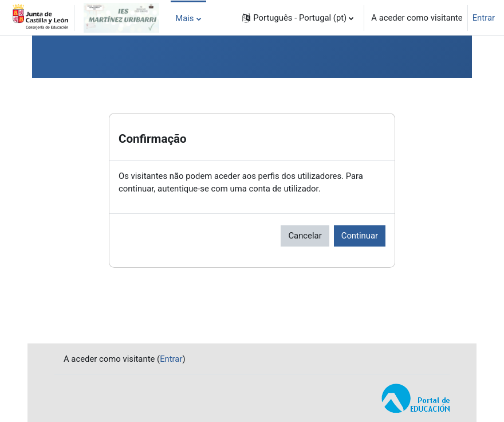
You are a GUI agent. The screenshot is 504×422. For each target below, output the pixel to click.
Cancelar (305, 236)
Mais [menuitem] (184, 18)
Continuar (360, 236)
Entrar (484, 18)
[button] (298, 18)
